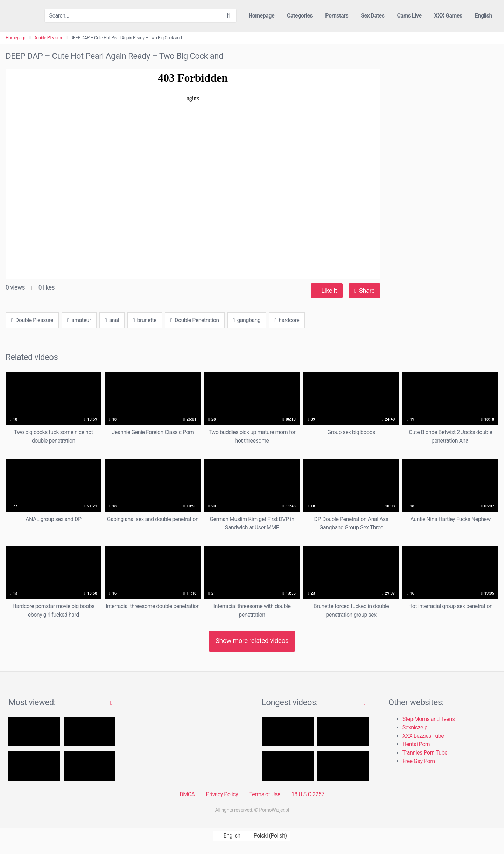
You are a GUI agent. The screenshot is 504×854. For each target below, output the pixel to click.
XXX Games (448, 16)
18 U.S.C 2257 (308, 794)
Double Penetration (195, 320)
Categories (300, 16)
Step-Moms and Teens (429, 719)
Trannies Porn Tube (425, 753)
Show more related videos (252, 641)
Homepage (261, 16)
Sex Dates (373, 16)
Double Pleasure (48, 38)
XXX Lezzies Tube (423, 736)
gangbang (247, 320)
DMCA (187, 794)
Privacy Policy (222, 794)
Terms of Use (265, 794)
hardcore (287, 320)
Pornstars (337, 16)
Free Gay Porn (419, 761)
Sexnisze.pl (416, 727)
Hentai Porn (416, 744)
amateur (79, 320)
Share (364, 290)
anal (112, 320)
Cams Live (409, 16)
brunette (145, 320)
